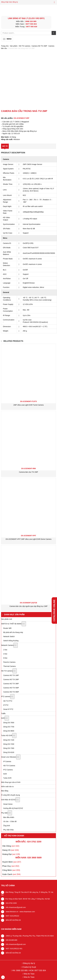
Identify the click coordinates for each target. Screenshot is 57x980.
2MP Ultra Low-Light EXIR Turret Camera (28, 405)
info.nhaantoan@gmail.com (16, 907)
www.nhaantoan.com (27, 912)
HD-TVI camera (24, 46)
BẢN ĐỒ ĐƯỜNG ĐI (13, 920)
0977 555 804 (31, 24)
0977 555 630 (32, 27)
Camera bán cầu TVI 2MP (28, 472)
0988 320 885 (31, 21)
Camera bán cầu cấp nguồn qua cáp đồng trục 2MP (28, 606)
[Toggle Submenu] (24, 624)
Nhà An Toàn (29, 974)
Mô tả (5, 146)
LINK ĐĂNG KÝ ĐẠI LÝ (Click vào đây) (26, 18)
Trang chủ (5, 46)
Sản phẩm (14, 46)
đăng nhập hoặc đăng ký (9, 2)
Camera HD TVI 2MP (39, 46)
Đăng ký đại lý (29, 963)
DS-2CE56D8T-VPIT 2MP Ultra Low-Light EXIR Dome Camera (28, 539)
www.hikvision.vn (12, 912)
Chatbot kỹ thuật (29, 967)
